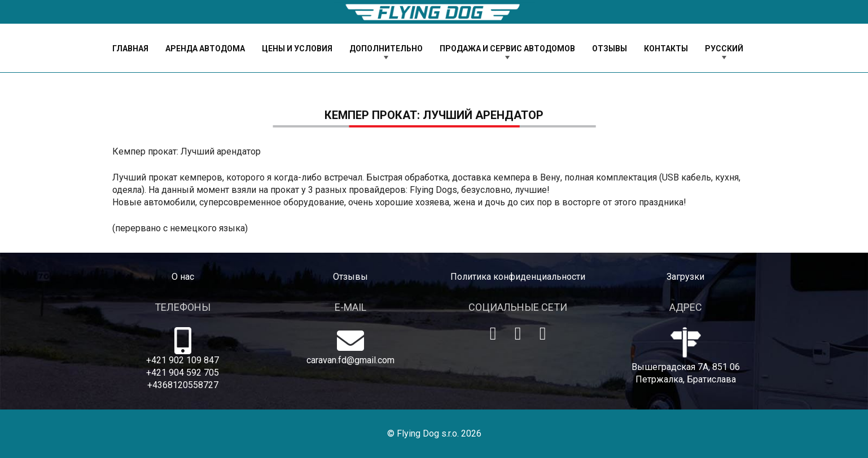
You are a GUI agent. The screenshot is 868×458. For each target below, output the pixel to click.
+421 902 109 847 (183, 360)
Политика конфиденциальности (518, 277)
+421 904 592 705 (183, 373)
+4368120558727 (183, 385)
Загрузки (685, 277)
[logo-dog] (434, 12)
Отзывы (350, 277)
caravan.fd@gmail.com (350, 360)
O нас (183, 277)
